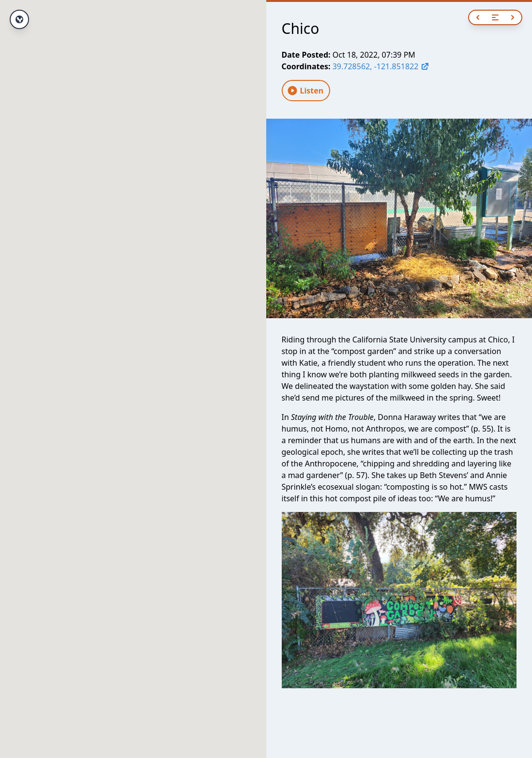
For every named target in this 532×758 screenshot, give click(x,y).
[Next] (513, 17)
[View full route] (19, 19)
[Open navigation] (495, 17)
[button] (133, 370)
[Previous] (478, 17)
